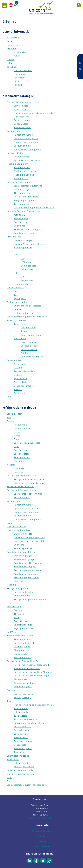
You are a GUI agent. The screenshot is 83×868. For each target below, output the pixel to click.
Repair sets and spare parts (28, 229)
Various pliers (21, 734)
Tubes (24, 331)
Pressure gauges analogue (28, 570)
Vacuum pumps (15, 131)
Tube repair (20, 324)
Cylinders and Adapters (19, 302)
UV (15, 255)
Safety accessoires (24, 741)
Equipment (20, 468)
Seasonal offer (22, 454)
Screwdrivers (21, 738)
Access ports (21, 679)
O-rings (18, 368)
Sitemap (42, 841)
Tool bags (19, 752)
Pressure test (14, 237)
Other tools (20, 745)
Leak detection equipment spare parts (34, 208)
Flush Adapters (22, 168)
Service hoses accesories (27, 669)
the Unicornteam (23, 71)
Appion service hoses (25, 683)
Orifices (18, 375)
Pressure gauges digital (26, 577)
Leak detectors (22, 654)
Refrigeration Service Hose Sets (24, 661)
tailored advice (15, 45)
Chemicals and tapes (18, 756)
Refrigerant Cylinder (25, 592)
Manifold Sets (21, 215)
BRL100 (18, 85)
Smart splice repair (24, 767)
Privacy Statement (43, 846)
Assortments (21, 364)
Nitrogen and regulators (20, 530)
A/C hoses (26, 353)
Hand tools (13, 291)
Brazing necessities (24, 694)
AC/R (10, 41)
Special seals (21, 379)
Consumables (21, 124)
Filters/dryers (21, 109)
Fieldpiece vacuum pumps (28, 149)
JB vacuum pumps (23, 135)
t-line (10, 63)
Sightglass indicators (25, 628)
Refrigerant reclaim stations (29, 479)
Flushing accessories (25, 171)
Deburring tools (22, 730)
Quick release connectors (20, 774)
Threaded (19, 614)
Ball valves (20, 226)
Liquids (11, 251)
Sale (9, 418)
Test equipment (22, 204)
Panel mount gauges (25, 559)
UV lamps (26, 262)
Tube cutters (21, 716)
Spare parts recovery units (28, 160)
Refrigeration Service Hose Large (31, 676)
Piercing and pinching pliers (29, 723)
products (12, 49)
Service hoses (21, 106)
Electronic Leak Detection (21, 487)
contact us (19, 74)
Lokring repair (28, 328)
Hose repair (20, 339)
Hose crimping (29, 342)
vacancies (19, 78)
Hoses (17, 436)
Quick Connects (15, 288)
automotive (13, 38)
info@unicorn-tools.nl (40, 818)
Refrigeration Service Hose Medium (33, 672)
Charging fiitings (23, 625)
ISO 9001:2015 (22, 81)
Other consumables (24, 386)
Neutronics (13, 465)
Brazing (18, 610)
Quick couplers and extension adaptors (35, 113)
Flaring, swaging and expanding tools (34, 705)
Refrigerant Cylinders (18, 588)
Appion (11, 421)
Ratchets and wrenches (26, 719)
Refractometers (22, 727)
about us (11, 67)
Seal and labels (22, 382)
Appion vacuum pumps (26, 139)
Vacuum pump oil (23, 146)
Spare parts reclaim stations (29, 483)
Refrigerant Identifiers (26, 197)
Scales (17, 439)
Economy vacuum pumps (27, 142)
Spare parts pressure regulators (31, 541)
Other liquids (21, 284)
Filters (10, 603)
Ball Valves (13, 632)
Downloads (20, 461)
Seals (17, 618)
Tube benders (21, 709)
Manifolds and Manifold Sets (22, 552)
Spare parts (20, 299)
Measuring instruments (19, 182)
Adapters (19, 309)
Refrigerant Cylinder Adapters (30, 599)
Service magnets (23, 687)
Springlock (20, 393)
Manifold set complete (26, 233)
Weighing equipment (25, 200)
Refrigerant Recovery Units (21, 490)
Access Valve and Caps (26, 371)
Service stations (22, 128)
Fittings (18, 432)
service (11, 60)
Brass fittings (14, 607)
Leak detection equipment (28, 186)
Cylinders (19, 545)
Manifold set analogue (26, 574)
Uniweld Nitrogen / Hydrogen (29, 244)
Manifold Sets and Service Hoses (24, 211)
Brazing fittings (22, 698)
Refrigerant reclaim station (21, 476)
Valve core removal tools (27, 443)
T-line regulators (23, 248)
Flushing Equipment (18, 164)
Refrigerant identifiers (26, 643)
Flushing (11, 585)
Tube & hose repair (17, 320)
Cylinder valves (22, 596)
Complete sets (29, 266)
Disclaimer (42, 836)
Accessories (27, 269)
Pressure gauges (23, 222)
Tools (17, 295)
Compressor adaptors (32, 357)
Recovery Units (15, 153)
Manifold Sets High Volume (28, 563)
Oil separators (21, 117)
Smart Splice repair (31, 335)
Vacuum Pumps (15, 501)
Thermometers (22, 193)
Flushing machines (24, 175)
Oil (15, 273)
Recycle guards (22, 120)
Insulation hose (29, 350)
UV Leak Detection (17, 527)
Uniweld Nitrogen (23, 240)
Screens (18, 390)
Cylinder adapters (23, 313)
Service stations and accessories (24, 102)
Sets (9, 397)
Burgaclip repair (29, 346)
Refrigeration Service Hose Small (31, 665)
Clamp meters (21, 650)
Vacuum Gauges (22, 189)
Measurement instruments (21, 636)
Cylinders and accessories (28, 306)
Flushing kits (21, 179)
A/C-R (17, 56)
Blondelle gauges (23, 556)
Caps (16, 447)
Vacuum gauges (22, 647)
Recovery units (22, 425)
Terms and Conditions (42, 831)
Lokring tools (21, 712)
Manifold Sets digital (25, 567)
